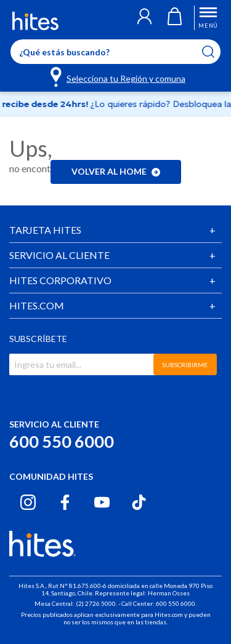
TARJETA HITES (45, 230)
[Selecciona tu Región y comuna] (119, 76)
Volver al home (116, 171)
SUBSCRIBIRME (185, 365)
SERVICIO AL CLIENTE (59, 255)
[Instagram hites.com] (28, 502)
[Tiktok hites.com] (139, 502)
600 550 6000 (62, 441)
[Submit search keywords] (216, 52)
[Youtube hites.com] (102, 502)
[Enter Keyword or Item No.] (115, 52)
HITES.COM (37, 305)
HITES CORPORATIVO (60, 280)
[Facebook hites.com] (65, 502)
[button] (144, 18)
